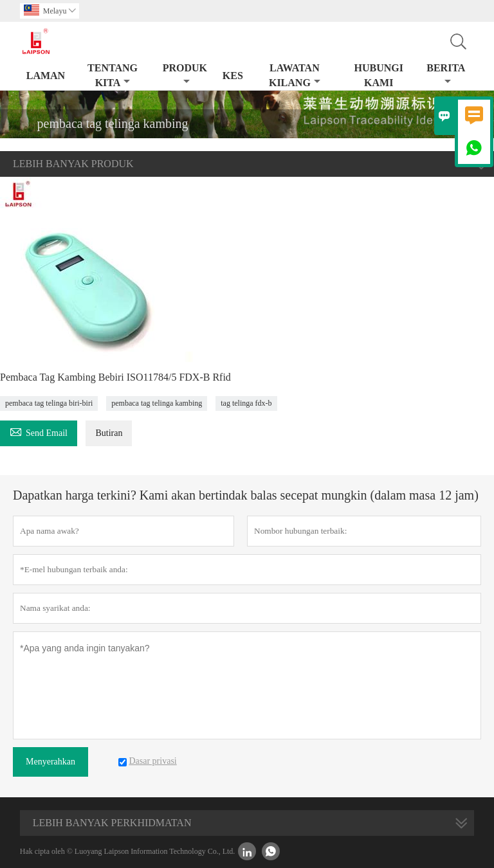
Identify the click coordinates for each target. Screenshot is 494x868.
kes (233, 76)
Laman (46, 76)
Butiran (109, 433)
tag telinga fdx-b (246, 403)
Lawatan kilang (295, 75)
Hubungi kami (378, 75)
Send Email (39, 431)
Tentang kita (113, 75)
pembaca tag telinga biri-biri (49, 403)
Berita (446, 74)
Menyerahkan (50, 762)
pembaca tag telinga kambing (157, 403)
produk (185, 74)
